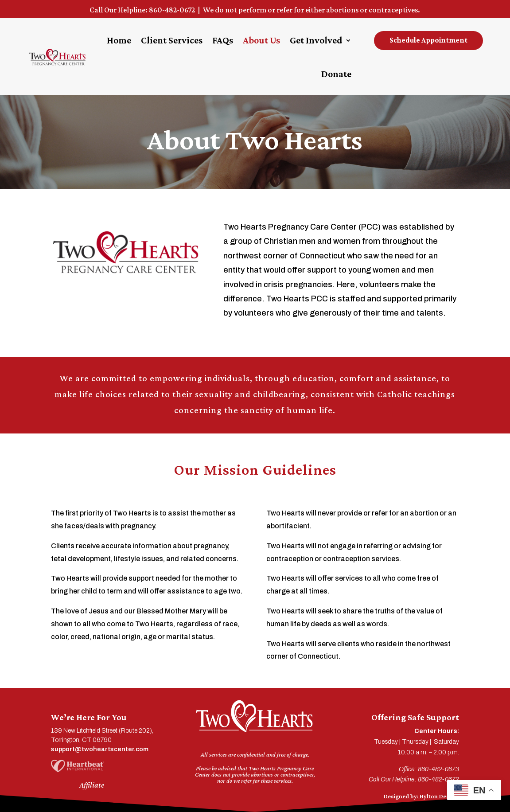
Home (119, 40)
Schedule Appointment (428, 40)
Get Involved (316, 40)
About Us (261, 40)
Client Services (172, 40)
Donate (336, 74)
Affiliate (92, 785)
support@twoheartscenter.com (100, 749)
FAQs (223, 40)
